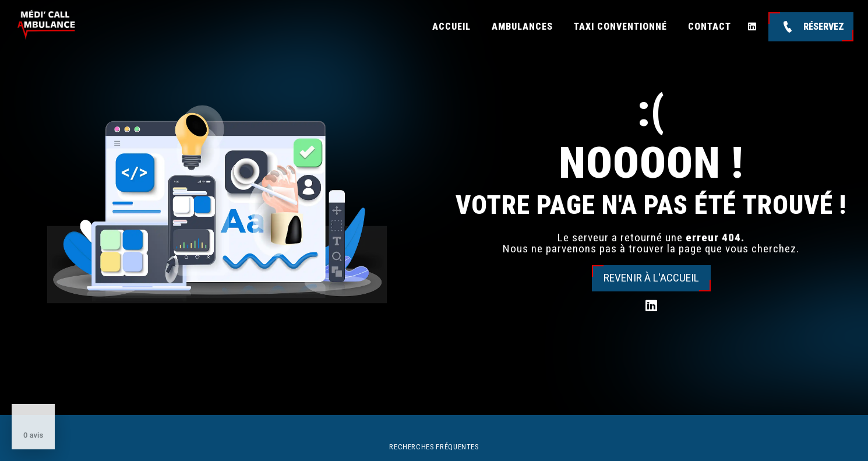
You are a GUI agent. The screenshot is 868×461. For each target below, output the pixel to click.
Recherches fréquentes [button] (434, 447)
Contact (710, 27)
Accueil (451, 27)
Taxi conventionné (620, 27)
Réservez (811, 27)
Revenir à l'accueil (651, 278)
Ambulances (522, 27)
